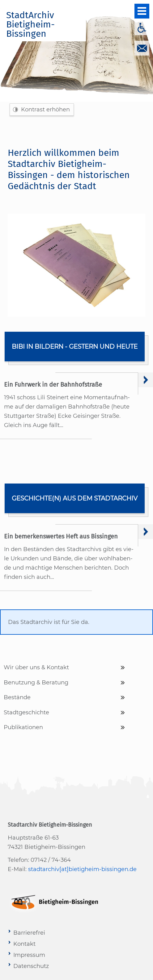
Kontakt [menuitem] (24, 944)
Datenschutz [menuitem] (31, 966)
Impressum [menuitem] (29, 955)
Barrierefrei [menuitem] (29, 933)
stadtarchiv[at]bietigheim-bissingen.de (82, 869)
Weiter (146, 380)
